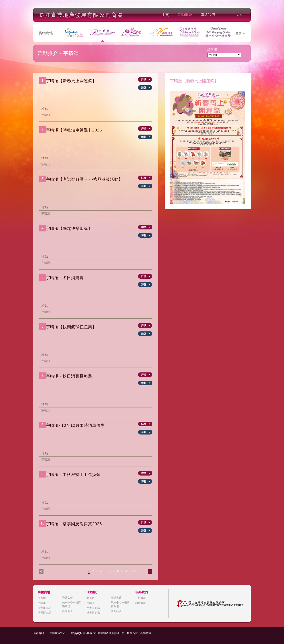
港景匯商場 (44, 613)
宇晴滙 (42, 603)
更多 (240, 33)
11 (134, 571)
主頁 (165, 15)
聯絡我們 (208, 15)
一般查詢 (141, 598)
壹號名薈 (67, 598)
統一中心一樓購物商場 (71, 604)
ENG (239, 15)
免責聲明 (39, 633)
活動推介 (185, 15)
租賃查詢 (141, 603)
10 (128, 571)
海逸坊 (42, 598)
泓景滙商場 (44, 608)
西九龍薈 (67, 611)
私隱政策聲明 (57, 633)
